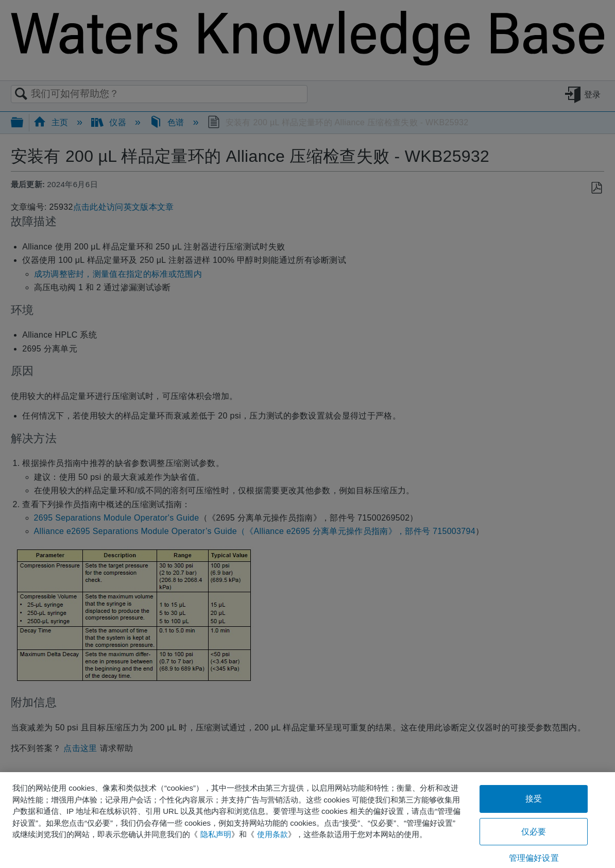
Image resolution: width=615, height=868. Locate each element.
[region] (307, 820)
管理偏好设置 (534, 858)
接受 (534, 799)
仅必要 (534, 832)
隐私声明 (216, 834)
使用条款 (272, 834)
